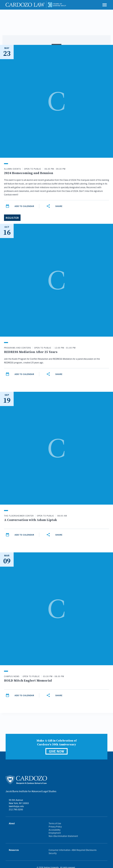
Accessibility (54, 830)
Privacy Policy (55, 826)
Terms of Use (55, 823)
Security (53, 853)
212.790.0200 (16, 809)
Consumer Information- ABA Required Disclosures (73, 850)
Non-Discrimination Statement (63, 836)
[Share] (48, 206)
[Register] (12, 218)
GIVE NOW (56, 751)
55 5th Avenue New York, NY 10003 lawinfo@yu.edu (19, 803)
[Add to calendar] (7, 206)
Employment (55, 833)
